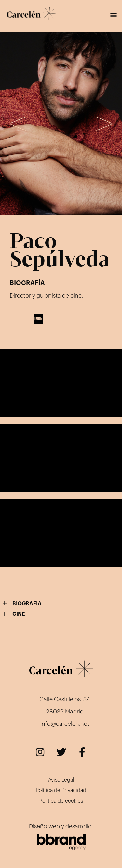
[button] (113, 15)
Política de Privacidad (61, 790)
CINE (19, 614)
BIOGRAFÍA (27, 604)
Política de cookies (61, 801)
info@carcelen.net (65, 724)
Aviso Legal (61, 780)
